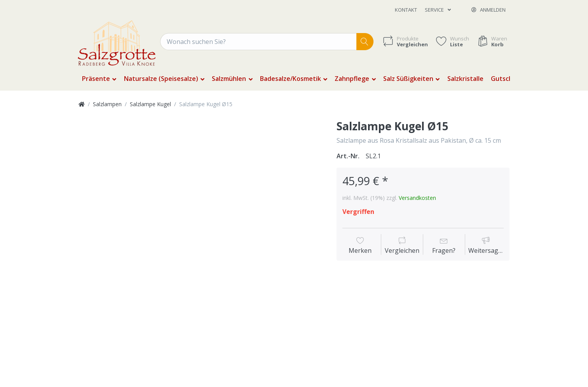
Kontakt (406, 10)
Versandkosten (417, 198)
